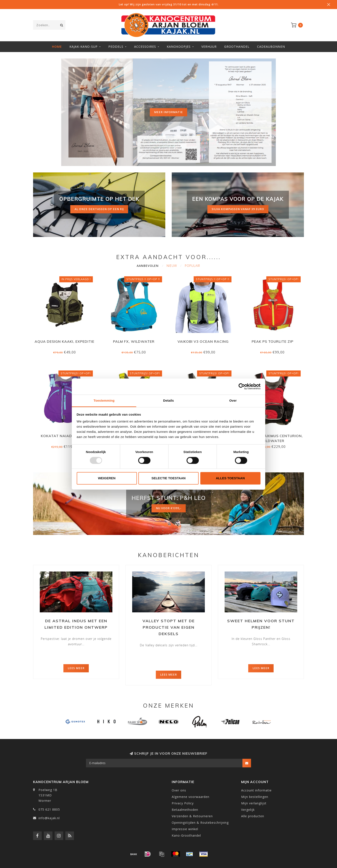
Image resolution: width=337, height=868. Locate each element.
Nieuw (172, 266)
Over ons (179, 790)
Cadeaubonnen (271, 47)
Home (57, 47)
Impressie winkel (185, 829)
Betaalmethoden (185, 810)
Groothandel (237, 47)
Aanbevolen (148, 266)
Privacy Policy (183, 803)
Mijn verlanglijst (254, 803)
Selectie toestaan (169, 478)
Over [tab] (233, 400)
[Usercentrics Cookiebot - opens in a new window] (242, 386)
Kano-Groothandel (186, 835)
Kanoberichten (169, 555)
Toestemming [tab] (104, 400)
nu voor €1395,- (169, 508)
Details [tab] (168, 400)
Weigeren (107, 478)
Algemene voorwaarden (191, 797)
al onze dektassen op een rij (99, 209)
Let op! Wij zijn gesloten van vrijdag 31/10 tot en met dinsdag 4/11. (169, 4)
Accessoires (145, 47)
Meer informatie (168, 112)
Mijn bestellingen (255, 797)
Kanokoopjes (179, 47)
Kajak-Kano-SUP (83, 47)
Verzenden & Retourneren (192, 816)
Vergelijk (248, 810)
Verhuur (209, 47)
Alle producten (253, 816)
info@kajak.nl (49, 818)
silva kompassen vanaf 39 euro (238, 209)
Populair (192, 266)
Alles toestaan (230, 478)
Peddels (116, 47)
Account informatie (256, 790)
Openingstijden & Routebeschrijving (200, 823)
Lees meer (76, 668)
